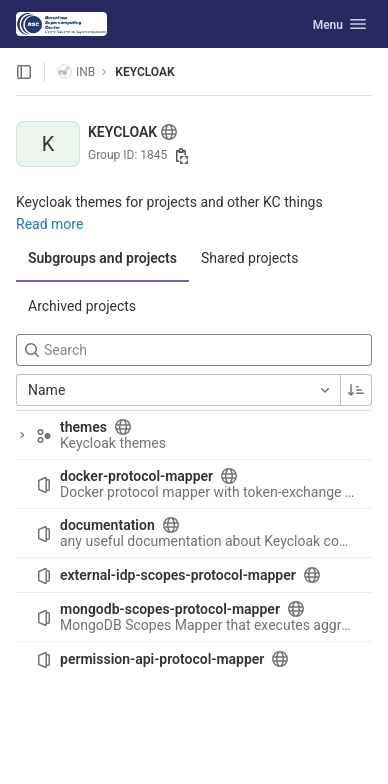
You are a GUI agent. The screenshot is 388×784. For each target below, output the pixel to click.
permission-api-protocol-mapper (162, 659)
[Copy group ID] (182, 156)
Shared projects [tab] (249, 258)
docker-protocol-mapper (136, 476)
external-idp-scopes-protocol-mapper (178, 575)
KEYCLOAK (144, 72)
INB (76, 71)
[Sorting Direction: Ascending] (356, 390)
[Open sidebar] (24, 72)
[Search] (194, 350)
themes (83, 427)
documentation (107, 525)
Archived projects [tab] (82, 306)
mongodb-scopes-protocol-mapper (170, 609)
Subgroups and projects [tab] (102, 258)
